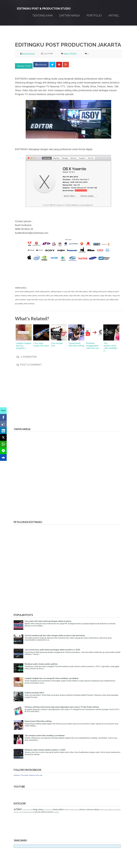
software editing (93, 809)
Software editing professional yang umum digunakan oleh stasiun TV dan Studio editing (62, 707)
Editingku (17, 775)
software (82, 809)
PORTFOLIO (94, 16)
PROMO (73, 54)
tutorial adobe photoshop (27, 812)
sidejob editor (74, 810)
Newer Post (24, 66)
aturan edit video (28, 810)
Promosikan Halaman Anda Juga (32, 775)
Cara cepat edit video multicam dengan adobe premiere (48, 621)
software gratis (104, 810)
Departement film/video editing (38, 721)
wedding (56, 812)
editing (41, 809)
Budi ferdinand (28, 54)
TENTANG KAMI (42, 16)
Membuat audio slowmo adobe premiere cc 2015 (45, 750)
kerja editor (59, 809)
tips (110, 809)
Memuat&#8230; (34, 473)
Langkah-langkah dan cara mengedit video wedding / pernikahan (52, 678)
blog (35, 809)
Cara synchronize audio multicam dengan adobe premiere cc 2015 (52, 650)
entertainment (48, 810)
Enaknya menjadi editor (34, 693)
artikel (66, 54)
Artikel (114, 16)
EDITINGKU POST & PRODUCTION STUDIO (44, 9)
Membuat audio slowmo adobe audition (41, 664)
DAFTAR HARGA (70, 16)
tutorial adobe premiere (44, 812)
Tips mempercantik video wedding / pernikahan (45, 735)
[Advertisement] (62, 826)
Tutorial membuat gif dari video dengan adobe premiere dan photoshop (55, 635)
